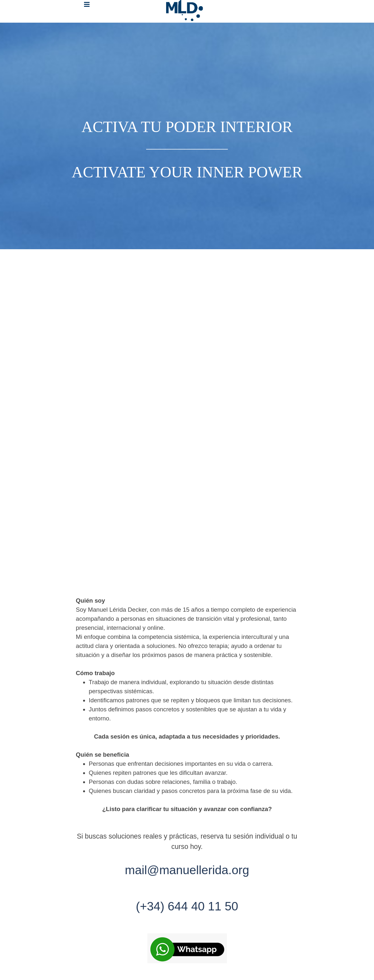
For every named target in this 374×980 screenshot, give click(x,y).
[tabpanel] (187, 136)
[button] (187, 949)
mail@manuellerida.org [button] (187, 870)
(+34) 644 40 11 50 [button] (187, 906)
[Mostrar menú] (87, 4)
